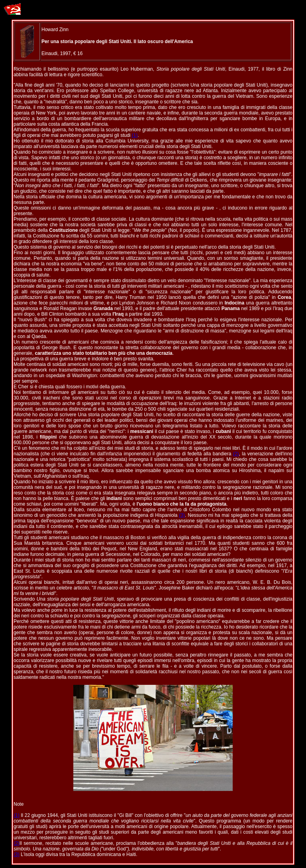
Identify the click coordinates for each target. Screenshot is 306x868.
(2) (236, 454)
